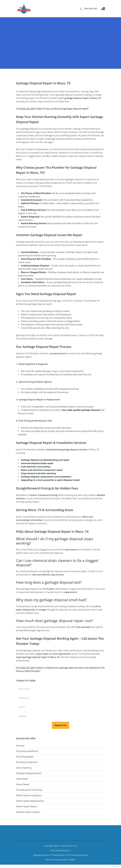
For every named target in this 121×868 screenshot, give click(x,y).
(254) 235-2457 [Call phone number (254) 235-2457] (91, 9)
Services (20, 746)
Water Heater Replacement (30, 801)
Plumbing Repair (25, 757)
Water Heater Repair (27, 807)
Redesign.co (64, 850)
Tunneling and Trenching (29, 790)
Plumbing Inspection (27, 762)
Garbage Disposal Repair (29, 773)
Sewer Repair (23, 784)
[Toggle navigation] (103, 9)
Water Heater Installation (29, 795)
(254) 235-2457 (28, 109)
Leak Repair (22, 779)
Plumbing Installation (27, 751)
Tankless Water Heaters (28, 812)
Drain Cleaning (24, 768)
